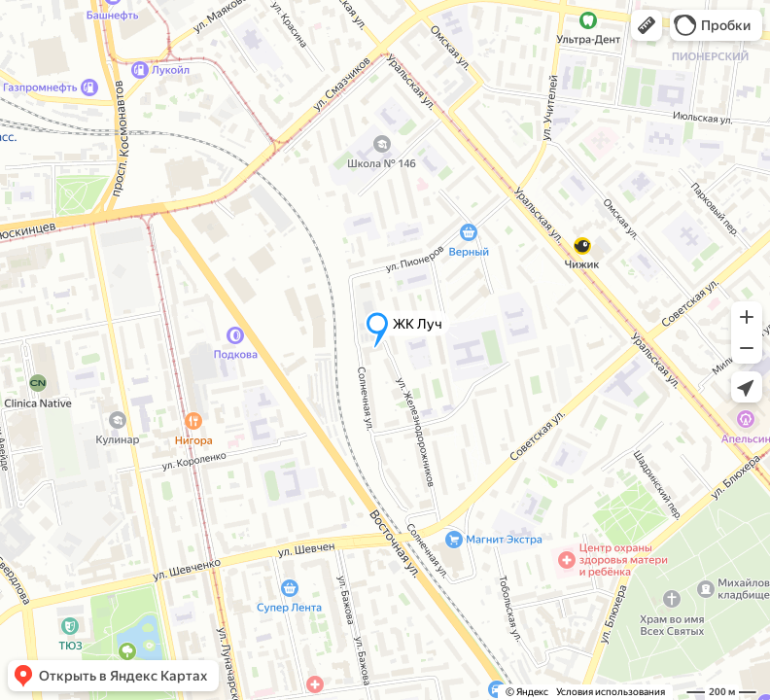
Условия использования (611, 692)
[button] (647, 25)
